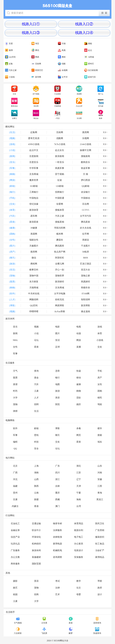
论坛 (36, 340)
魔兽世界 (34, 180)
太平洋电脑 (60, 294)
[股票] (12, 282)
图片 (57, 333)
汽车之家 (11, 70)
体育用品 (79, 524)
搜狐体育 (60, 210)
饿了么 (101, 90)
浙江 (57, 479)
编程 (15, 442)
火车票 (44, 620)
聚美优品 (14, 102)
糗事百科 (34, 270)
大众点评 (79, 102)
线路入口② (84, 24)
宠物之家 (86, 276)
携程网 (34, 264)
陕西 (36, 486)
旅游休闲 (36, 550)
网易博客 (60, 306)
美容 (57, 398)
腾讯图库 (60, 246)
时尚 (15, 391)
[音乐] (12, 162)
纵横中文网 (86, 150)
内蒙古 (15, 506)
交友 (100, 347)
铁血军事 (86, 168)
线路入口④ (84, 33)
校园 (15, 594)
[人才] (12, 300)
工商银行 (34, 192)
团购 (100, 391)
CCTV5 (86, 210)
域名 (100, 442)
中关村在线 (34, 294)
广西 (15, 473)
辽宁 (79, 479)
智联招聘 (86, 300)
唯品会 (36, 115)
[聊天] (12, 258)
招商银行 (60, 192)
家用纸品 (100, 557)
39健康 (34, 228)
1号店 (57, 115)
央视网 (63, 70)
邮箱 (36, 428)
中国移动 (86, 198)
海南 (79, 499)
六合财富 (57, 90)
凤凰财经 (86, 282)
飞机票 (44, 631)
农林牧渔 (57, 537)
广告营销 (100, 530)
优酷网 (60, 138)
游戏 (100, 327)
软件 (15, 428)
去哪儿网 (60, 264)
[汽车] (12, 216)
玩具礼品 (15, 544)
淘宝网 (36, 102)
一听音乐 (60, 162)
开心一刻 (60, 270)
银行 (57, 378)
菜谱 (15, 384)
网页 (79, 435)
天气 (15, 371)
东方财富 (34, 282)
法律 (57, 588)
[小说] (12, 150)
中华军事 (34, 168)
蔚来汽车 (90, 77)
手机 (100, 371)
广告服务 (15, 550)
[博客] (12, 306)
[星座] (12, 222)
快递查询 (97, 631)
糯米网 (60, 234)
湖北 (79, 466)
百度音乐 (34, 162)
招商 (36, 594)
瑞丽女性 (34, 240)
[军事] (12, 168)
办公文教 (15, 557)
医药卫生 (100, 524)
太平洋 (63, 77)
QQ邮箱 (86, 186)
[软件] (12, 294)
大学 (15, 398)
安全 (36, 449)
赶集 (9, 64)
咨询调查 (57, 557)
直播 (79, 347)
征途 (60, 180)
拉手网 (86, 234)
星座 (36, 347)
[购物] (12, 174)
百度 (9, 44)
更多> (105, 132)
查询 (36, 371)
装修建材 (36, 557)
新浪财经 (60, 282)
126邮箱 (60, 186)
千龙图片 (86, 246)
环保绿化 (36, 537)
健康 (79, 384)
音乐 (15, 327)
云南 (36, 493)
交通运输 (36, 524)
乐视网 (86, 138)
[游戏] (12, 144)
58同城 (89, 57)
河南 (100, 473)
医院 (57, 404)
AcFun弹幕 (60, 311)
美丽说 (86, 240)
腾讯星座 (86, 222)
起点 (88, 50)
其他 (8, 573)
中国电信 (34, 198)
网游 (79, 340)
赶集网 (34, 132)
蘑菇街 (60, 240)
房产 (100, 378)
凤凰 (62, 50)
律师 (15, 411)
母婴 (79, 594)
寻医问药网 (60, 228)
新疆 (36, 499)
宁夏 (79, 493)
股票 (15, 378)
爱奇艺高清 (34, 138)
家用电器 (57, 544)
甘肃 (15, 499)
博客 (57, 428)
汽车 (36, 384)
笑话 (57, 340)
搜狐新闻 (86, 156)
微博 (9, 50)
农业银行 (86, 192)
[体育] (12, 210)
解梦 (71, 631)
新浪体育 (34, 210)
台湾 (79, 506)
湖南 (36, 473)
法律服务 (57, 530)
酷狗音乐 (86, 162)
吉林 (57, 486)
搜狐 (88, 44)
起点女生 (60, 150)
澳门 (57, 506)
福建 (15, 486)
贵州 (15, 493)
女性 (15, 347)
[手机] (12, 198)
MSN (86, 258)
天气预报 (18, 620)
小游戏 (10, 77)
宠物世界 (60, 276)
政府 (100, 588)
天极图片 (34, 246)
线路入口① (31, 24)
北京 (15, 466)
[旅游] (12, 264)
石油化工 (15, 524)
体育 (100, 333)
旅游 (57, 391)
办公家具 (79, 544)
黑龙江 (100, 499)
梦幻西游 (86, 180)
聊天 (57, 435)
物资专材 (57, 524)
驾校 (100, 404)
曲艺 (15, 588)
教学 (79, 581)
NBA (15, 340)
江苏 (79, 473)
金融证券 (15, 530)
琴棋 (100, 581)
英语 (36, 581)
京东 (14, 90)
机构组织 (36, 544)
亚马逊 (101, 102)
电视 (79, 327)
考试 (57, 581)
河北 (15, 479)
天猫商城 (57, 102)
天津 (79, 486)
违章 (57, 371)
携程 (62, 57)
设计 (100, 594)
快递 (79, 371)
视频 (36, 327)
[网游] (12, 180)
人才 (36, 398)
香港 (36, 506)
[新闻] (12, 156)
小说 (36, 333)
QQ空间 (10, 57)
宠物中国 (34, 276)
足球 (57, 347)
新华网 (36, 77)
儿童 (36, 391)
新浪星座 (34, 222)
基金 (36, 378)
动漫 (79, 333)
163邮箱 (34, 186)
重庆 (57, 493)
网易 (35, 57)
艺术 (57, 594)
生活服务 (10, 363)
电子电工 (79, 537)
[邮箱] (12, 186)
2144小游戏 (86, 144)
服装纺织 (100, 537)
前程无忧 (60, 300)
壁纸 (36, 435)
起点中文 (34, 150)
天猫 (62, 44)
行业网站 (10, 515)
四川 (57, 473)
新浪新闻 (60, 156)
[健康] (12, 228)
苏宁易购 (36, 90)
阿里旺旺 (60, 258)
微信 (34, 258)
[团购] (12, 234)
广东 (57, 466)
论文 (79, 588)
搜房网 (86, 132)
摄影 (15, 581)
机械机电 (57, 550)
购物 (79, 391)
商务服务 (15, 564)
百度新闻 (34, 156)
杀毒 (79, 428)
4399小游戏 (34, 144)
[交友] (12, 204)
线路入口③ (31, 33)
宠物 (15, 404)
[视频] (12, 138)
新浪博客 (86, 306)
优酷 (62, 64)
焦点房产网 (60, 252)
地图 (57, 384)
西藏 (57, 499)
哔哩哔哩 (34, 311)
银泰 (101, 115)
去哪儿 (14, 115)
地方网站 (10, 458)
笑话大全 (86, 270)
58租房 (86, 252)
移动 (79, 378)
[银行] (12, 192)
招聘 (36, 404)
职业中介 (36, 530)
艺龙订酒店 (86, 264)
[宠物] (12, 276)
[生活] (12, 132)
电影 (57, 327)
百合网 (86, 204)
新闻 (15, 333)
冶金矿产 (100, 550)
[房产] (12, 252)
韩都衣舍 (86, 288)
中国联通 (60, 198)
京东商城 (34, 174)
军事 (15, 354)
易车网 (34, 216)
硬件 (100, 428)
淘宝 (35, 44)
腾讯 (35, 50)
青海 (100, 493)
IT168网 (86, 294)
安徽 (100, 479)
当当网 (79, 115)
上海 (36, 466)
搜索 (100, 435)
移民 (100, 398)
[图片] (12, 246)
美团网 (79, 90)
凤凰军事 (60, 168)
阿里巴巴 (37, 70)
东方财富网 (91, 70)
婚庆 (79, 404)
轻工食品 (100, 544)
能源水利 (79, 530)
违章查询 (97, 620)
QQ (15, 449)
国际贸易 (36, 564)
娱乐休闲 (10, 319)
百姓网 (36, 64)
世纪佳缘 (34, 204)
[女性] (12, 240)
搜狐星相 (60, 222)
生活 (36, 411)
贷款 (79, 398)
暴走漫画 (86, 311)
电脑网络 (10, 420)
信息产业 (15, 537)
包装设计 (79, 550)
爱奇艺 (89, 64)
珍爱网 (60, 204)
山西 (36, 479)
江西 (100, 486)
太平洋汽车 (86, 216)
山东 (100, 466)
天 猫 (86, 174)
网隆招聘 (34, 300)
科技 (36, 442)
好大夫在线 (86, 228)
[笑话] (12, 270)
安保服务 (79, 557)
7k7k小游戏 (60, 144)
